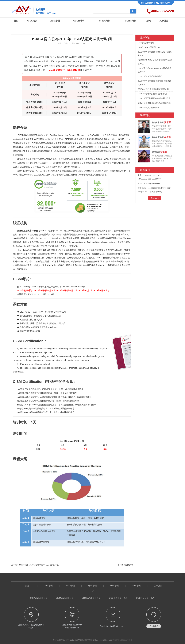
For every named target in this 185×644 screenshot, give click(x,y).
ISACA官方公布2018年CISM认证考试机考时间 (155, 54)
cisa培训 (49, 586)
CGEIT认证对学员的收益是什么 (151, 76)
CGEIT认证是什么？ (118, 598)
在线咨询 (155, 198)
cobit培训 (136, 586)
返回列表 (129, 565)
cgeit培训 (93, 586)
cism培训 (71, 586)
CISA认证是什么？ (39, 598)
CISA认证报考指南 (146, 43)
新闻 (149, 21)
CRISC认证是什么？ (91, 598)
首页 (16, 21)
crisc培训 (114, 586)
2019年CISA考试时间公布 (149, 47)
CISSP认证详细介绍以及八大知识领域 (154, 103)
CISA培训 (32, 21)
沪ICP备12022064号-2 (122, 640)
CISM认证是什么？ (65, 598)
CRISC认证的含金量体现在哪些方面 (153, 89)
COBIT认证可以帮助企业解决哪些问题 (154, 98)
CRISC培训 (105, 21)
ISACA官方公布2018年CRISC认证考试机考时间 (154, 83)
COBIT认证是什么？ (145, 598)
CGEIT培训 (79, 21)
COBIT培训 (131, 21)
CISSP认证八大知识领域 (148, 108)
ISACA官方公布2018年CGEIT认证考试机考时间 (154, 70)
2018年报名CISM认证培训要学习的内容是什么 (39, 565)
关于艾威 (164, 21)
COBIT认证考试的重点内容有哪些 (152, 94)
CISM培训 (55, 21)
